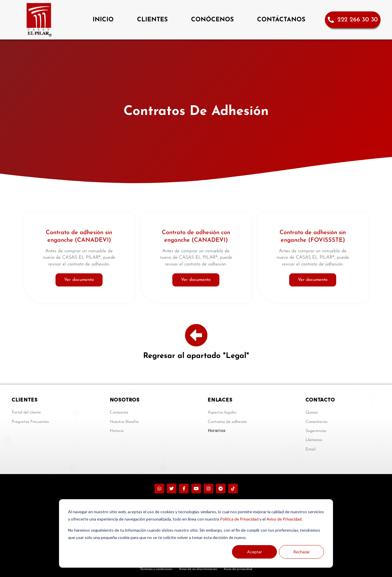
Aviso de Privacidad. (284, 519)
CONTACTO (320, 399)
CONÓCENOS (212, 20)
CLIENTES (152, 20)
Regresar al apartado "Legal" (196, 356)
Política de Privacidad (239, 519)
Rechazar (302, 552)
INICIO (103, 20)
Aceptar (255, 552)
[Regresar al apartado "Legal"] (196, 335)
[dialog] (196, 533)
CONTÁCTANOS (281, 20)
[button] (243, 431)
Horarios (217, 431)
